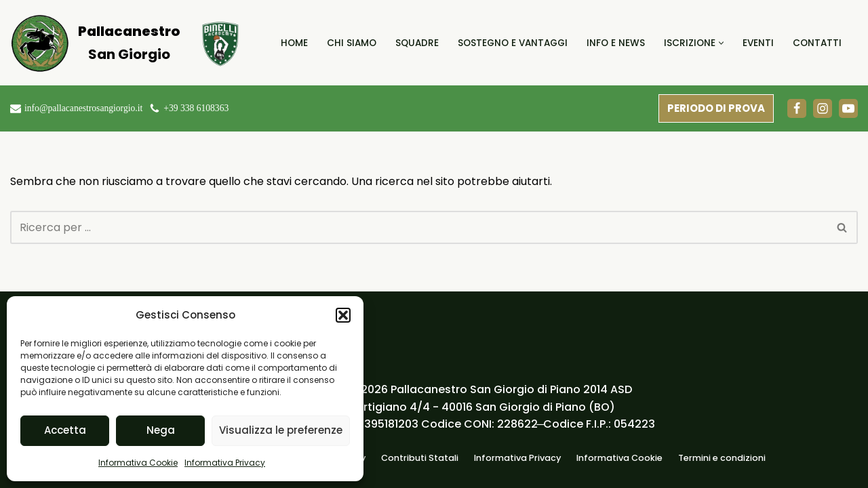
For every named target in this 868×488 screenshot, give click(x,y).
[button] (343, 315)
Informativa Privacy (225, 463)
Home (294, 43)
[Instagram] (823, 108)
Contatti (817, 43)
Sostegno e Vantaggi (513, 43)
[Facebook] (797, 108)
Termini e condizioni (722, 458)
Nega (161, 430)
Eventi (758, 43)
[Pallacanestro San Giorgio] (95, 43)
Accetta (65, 430)
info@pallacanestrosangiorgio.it (83, 108)
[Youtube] (848, 108)
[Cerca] (419, 227)
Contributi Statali (420, 458)
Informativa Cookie (138, 463)
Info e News (616, 43)
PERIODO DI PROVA (716, 108)
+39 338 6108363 (196, 108)
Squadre (417, 43)
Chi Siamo (352, 43)
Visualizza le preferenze (281, 430)
